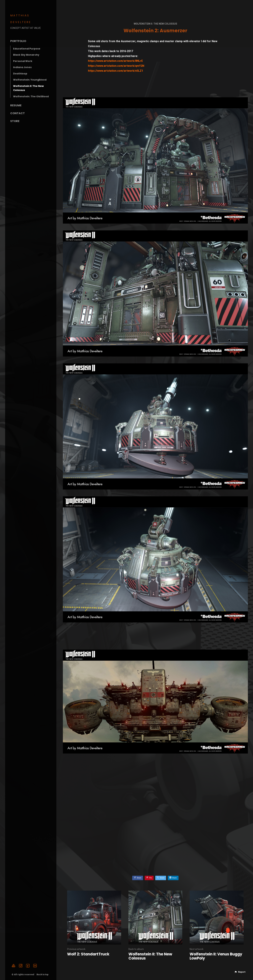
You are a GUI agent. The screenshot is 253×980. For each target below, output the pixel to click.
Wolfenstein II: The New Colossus (155, 24)
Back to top (43, 974)
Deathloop (20, 74)
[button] (240, 972)
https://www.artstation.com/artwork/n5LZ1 (116, 71)
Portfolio (18, 41)
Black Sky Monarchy (26, 55)
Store (15, 121)
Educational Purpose (27, 49)
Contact (18, 113)
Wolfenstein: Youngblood (30, 80)
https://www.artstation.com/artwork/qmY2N (116, 66)
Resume (16, 105)
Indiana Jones (22, 67)
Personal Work (23, 61)
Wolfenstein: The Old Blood (31, 96)
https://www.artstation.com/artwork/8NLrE (115, 61)
